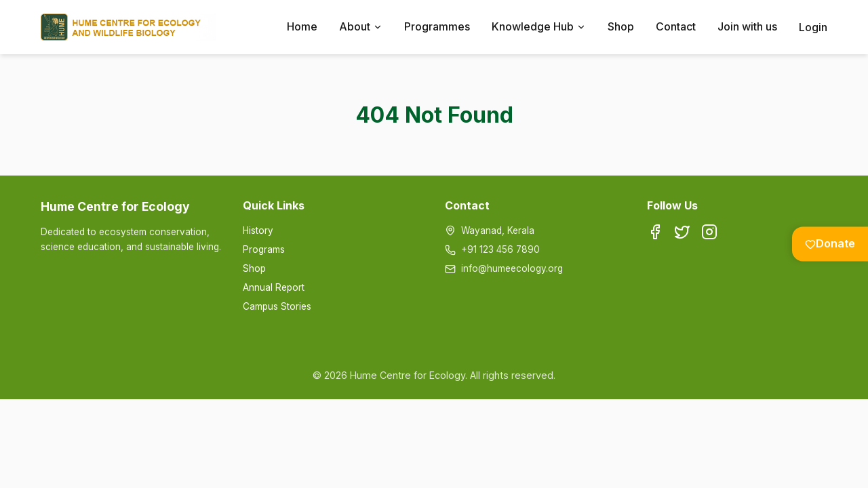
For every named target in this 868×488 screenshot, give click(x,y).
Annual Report (274, 287)
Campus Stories (277, 306)
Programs (264, 249)
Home (302, 26)
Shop (621, 26)
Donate (830, 243)
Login (813, 27)
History (258, 230)
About (361, 26)
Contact (676, 26)
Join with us (747, 26)
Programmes (437, 26)
